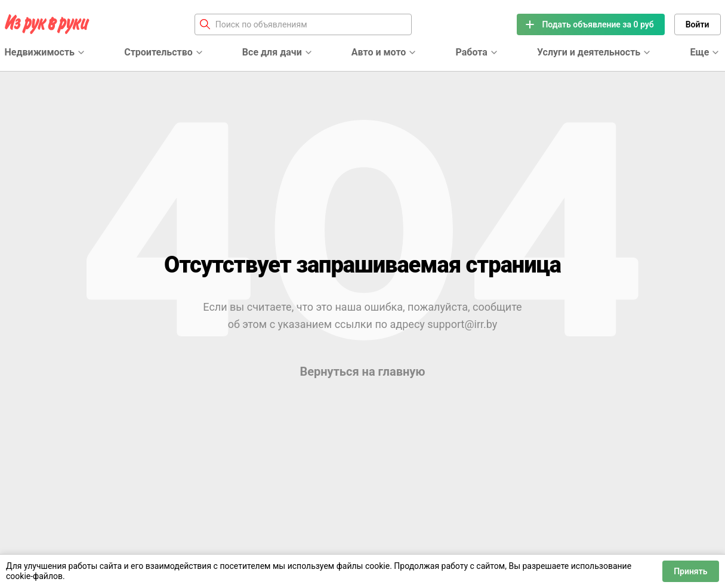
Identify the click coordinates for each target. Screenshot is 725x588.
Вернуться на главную (362, 372)
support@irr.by (462, 324)
